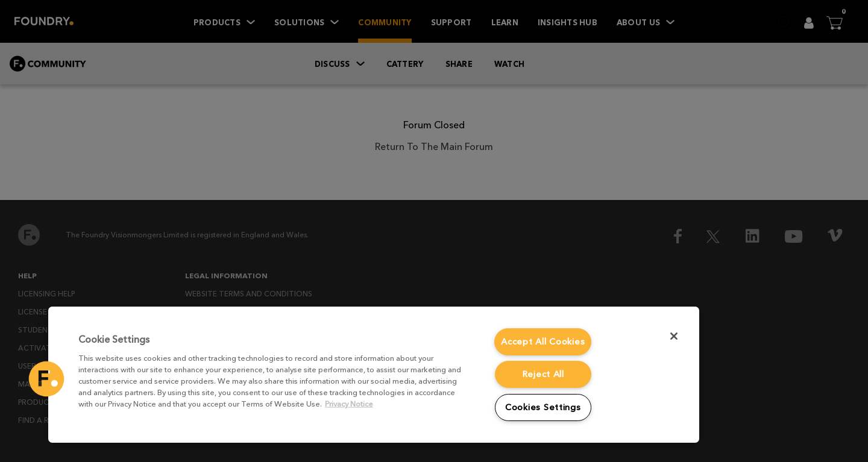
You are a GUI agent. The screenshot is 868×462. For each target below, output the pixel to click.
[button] (46, 379)
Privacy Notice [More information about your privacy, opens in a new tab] (349, 404)
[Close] (674, 336)
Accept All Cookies (543, 342)
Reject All (543, 374)
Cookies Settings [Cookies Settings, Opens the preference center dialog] (543, 407)
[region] (374, 375)
